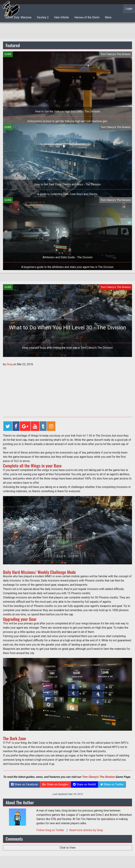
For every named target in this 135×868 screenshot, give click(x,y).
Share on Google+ (55, 784)
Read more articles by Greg (86, 830)
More (108, 17)
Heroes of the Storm (87, 17)
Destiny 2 (43, 17)
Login (129, 9)
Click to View (68, 848)
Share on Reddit (84, 784)
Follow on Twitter (51, 830)
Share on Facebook (25, 784)
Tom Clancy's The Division (98, 777)
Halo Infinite (62, 17)
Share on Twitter (112, 784)
